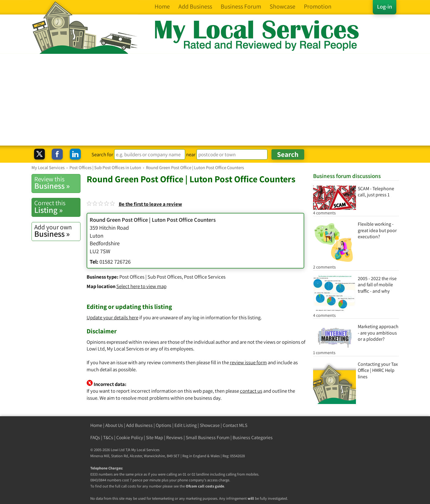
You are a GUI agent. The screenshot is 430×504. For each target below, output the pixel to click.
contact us (251, 391)
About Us (114, 425)
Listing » (57, 207)
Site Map (155, 437)
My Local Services (145, 450)
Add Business (139, 425)
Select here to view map (141, 286)
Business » (57, 183)
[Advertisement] (215, 100)
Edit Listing (186, 425)
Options (164, 425)
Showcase (210, 425)
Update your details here (112, 317)
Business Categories (253, 437)
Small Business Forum (208, 437)
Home (96, 425)
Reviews (174, 437)
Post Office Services (205, 277)
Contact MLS (235, 425)
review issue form (248, 362)
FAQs (95, 437)
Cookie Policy (130, 437)
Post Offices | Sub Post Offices (151, 277)
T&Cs (108, 437)
